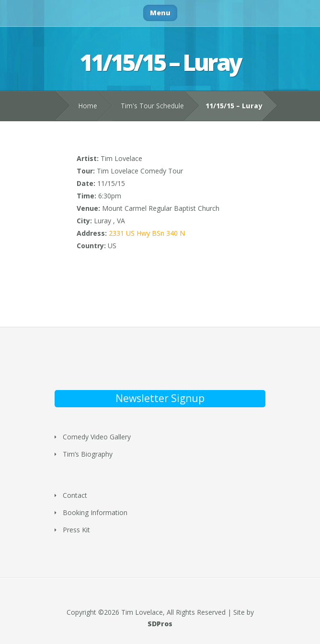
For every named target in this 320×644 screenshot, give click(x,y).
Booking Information (95, 512)
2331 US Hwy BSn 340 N (147, 233)
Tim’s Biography (88, 454)
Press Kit (76, 530)
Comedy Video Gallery (97, 437)
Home (88, 106)
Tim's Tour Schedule (152, 106)
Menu (160, 13)
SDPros (160, 624)
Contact (75, 495)
